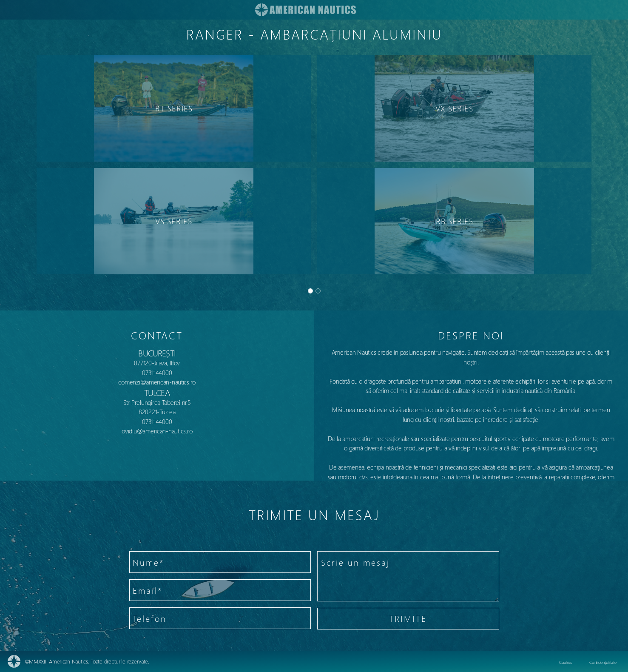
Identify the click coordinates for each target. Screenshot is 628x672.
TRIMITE (408, 618)
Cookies (566, 662)
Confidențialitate (603, 662)
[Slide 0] (310, 291)
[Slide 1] (318, 291)
